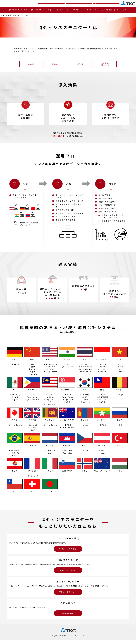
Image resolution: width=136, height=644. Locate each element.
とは (21, 15)
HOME (3, 15)
